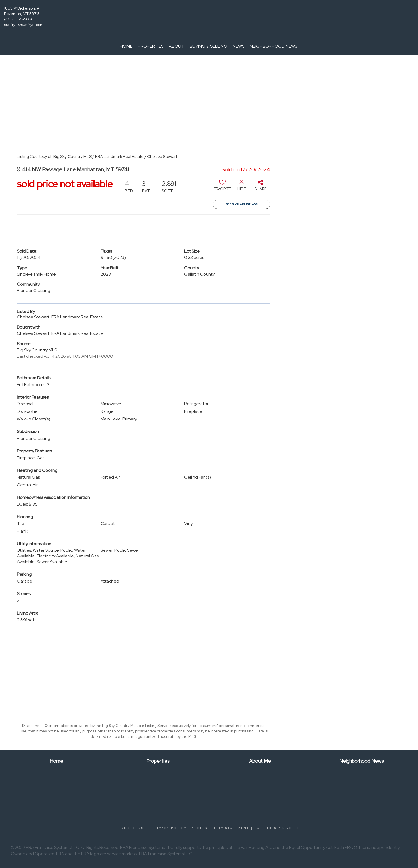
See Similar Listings (242, 204)
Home (126, 46)
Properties (151, 46)
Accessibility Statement (221, 828)
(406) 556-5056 (19, 19)
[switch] (222, 187)
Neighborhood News (274, 46)
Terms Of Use (131, 828)
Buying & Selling (208, 46)
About (177, 46)
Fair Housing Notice (278, 828)
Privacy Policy (169, 828)
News (239, 46)
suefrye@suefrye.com (24, 25)
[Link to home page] (209, 12)
